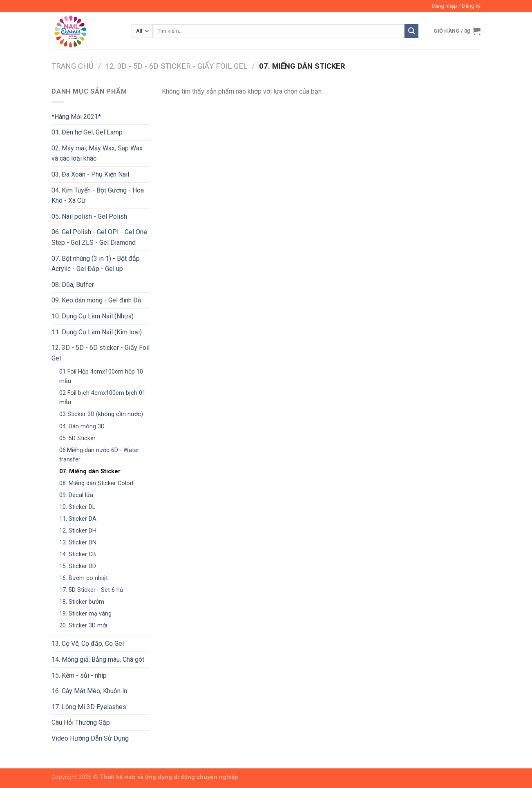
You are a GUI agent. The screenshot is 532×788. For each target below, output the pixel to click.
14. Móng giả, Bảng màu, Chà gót (98, 659)
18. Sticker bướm (82, 602)
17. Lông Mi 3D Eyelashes (89, 707)
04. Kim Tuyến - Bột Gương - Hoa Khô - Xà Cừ (98, 196)
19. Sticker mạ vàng (85, 614)
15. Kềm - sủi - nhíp (79, 675)
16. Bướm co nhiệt (84, 578)
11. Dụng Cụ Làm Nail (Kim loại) (97, 332)
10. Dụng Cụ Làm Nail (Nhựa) (93, 316)
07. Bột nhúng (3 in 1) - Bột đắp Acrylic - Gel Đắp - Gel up (96, 264)
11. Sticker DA (78, 519)
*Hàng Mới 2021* (76, 117)
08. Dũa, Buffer (73, 285)
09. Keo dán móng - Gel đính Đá (96, 300)
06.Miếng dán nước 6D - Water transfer (99, 455)
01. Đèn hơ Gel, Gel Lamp (87, 132)
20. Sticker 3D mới (83, 626)
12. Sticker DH (78, 531)
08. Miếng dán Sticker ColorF (97, 483)
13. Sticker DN (78, 543)
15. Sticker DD (78, 566)
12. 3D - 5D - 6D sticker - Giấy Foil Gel (176, 66)
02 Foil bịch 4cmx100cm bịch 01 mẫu (102, 398)
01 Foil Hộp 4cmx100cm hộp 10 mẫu (101, 376)
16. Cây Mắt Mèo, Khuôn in (89, 691)
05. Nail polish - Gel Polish (89, 216)
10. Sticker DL (77, 507)
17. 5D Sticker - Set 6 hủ (91, 590)
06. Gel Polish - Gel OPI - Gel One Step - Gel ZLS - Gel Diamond (99, 237)
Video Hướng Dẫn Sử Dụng (90, 738)
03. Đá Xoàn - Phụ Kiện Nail (90, 174)
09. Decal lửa (76, 495)
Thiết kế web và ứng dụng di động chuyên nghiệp (169, 777)
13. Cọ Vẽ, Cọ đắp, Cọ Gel (88, 644)
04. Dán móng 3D (82, 426)
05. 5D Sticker (77, 438)
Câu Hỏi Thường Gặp (81, 722)
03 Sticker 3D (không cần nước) (101, 414)
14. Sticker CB (78, 554)
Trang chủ (73, 66)
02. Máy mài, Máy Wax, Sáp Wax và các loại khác (97, 153)
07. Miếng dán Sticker (90, 471)
